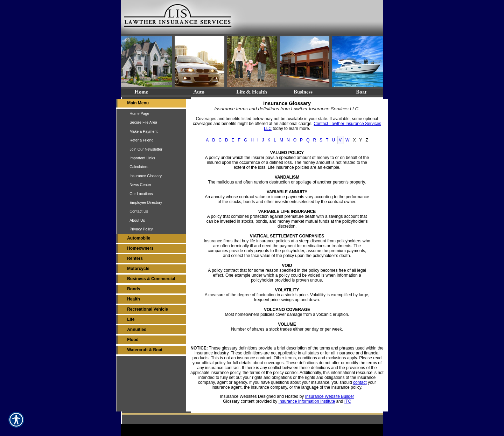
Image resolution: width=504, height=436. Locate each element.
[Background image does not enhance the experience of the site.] (151, 104)
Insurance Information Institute (307, 401)
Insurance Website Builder (330, 396)
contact (360, 382)
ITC (348, 401)
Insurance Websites (238, 396)
